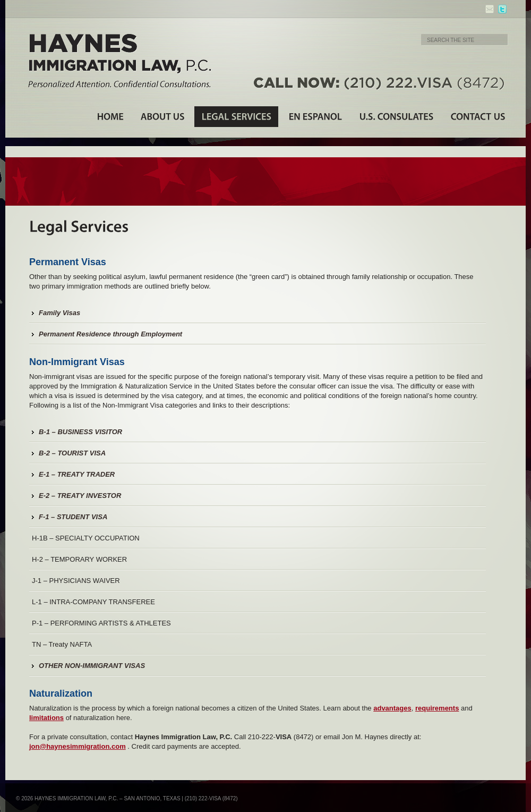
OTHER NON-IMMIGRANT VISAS (92, 666)
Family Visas (59, 313)
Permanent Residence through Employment (110, 334)
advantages (392, 708)
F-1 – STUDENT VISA (73, 517)
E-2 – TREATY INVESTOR (80, 496)
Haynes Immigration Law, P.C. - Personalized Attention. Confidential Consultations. (120, 61)
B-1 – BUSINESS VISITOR (80, 432)
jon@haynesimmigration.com (78, 746)
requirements (437, 708)
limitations (46, 718)
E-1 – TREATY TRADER (77, 474)
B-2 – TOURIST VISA (72, 453)
